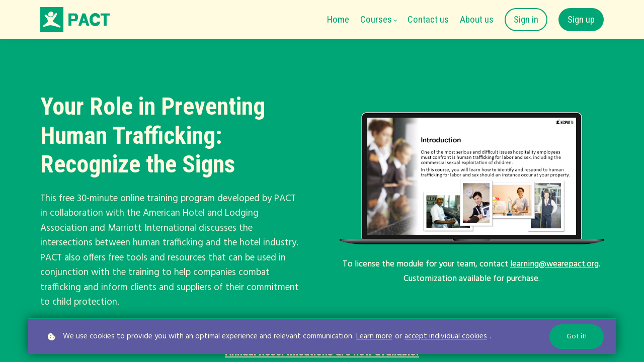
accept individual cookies (446, 337)
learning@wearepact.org (554, 264)
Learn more (374, 337)
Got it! (577, 337)
